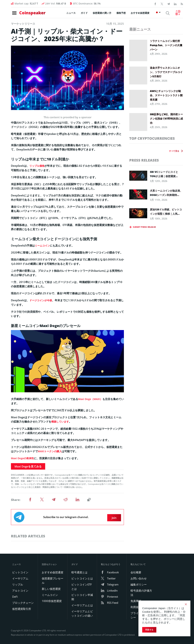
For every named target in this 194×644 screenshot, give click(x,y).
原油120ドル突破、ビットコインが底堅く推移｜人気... (166, 212)
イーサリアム (20, 576)
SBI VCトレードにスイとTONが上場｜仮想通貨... (164, 174)
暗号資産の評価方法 (141, 591)
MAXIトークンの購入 (51, 451)
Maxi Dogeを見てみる (28, 466)
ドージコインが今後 (42, 300)
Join (115, 516)
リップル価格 (37, 166)
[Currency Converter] (179, 14)
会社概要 (136, 570)
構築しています (61, 421)
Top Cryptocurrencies (152, 138)
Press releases (144, 160)
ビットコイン (20, 570)
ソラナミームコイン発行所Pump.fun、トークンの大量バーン (166, 45)
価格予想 (123, 14)
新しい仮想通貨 (51, 587)
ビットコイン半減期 (82, 595)
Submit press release (144, 227)
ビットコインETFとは (82, 585)
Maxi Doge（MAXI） (91, 399)
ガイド (86, 14)
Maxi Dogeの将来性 (23, 458)
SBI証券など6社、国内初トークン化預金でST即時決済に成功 (166, 119)
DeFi (15, 595)
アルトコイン (20, 589)
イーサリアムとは (82, 603)
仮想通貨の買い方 (104, 14)
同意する (149, 630)
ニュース (73, 14)
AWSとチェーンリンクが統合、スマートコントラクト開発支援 (166, 95)
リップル (18, 582)
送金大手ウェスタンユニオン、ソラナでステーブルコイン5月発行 (166, 72)
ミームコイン (43, 245)
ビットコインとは (82, 576)
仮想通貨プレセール (53, 579)
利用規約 (136, 605)
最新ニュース (140, 29)
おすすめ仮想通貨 (142, 14)
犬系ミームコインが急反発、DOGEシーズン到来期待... (166, 193)
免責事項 (136, 599)
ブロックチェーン (23, 601)
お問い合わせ (139, 576)
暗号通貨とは (79, 570)
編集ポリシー (139, 582)
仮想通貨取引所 (22, 607)
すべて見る (174, 151)
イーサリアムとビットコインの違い (82, 611)
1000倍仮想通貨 (52, 599)
